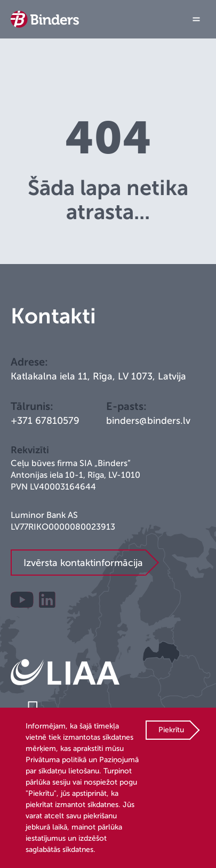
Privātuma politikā (56, 760)
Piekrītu (171, 730)
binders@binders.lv (148, 421)
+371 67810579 (45, 421)
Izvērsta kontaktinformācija (83, 563)
